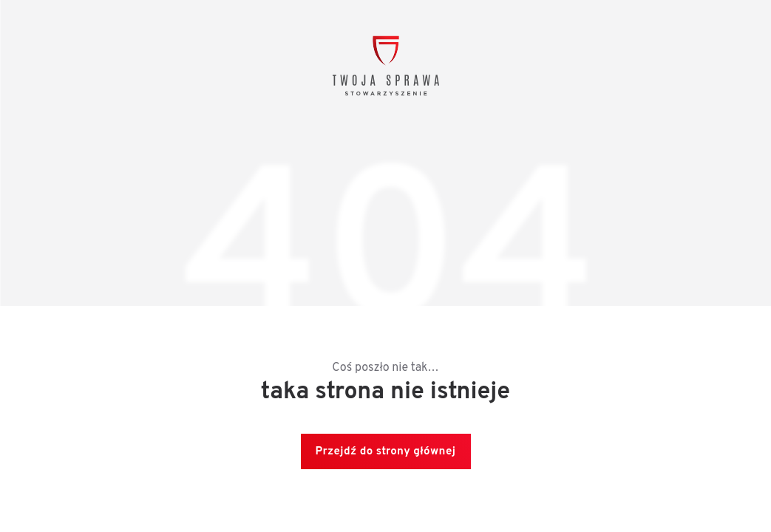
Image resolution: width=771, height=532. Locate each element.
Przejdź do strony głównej (386, 452)
